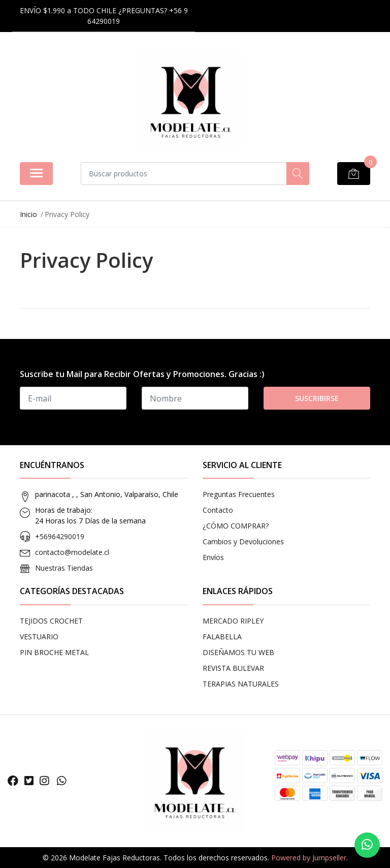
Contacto (218, 510)
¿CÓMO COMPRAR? (236, 526)
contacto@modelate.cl (72, 552)
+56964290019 (60, 536)
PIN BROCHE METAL (54, 652)
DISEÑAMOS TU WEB (238, 652)
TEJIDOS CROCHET (51, 621)
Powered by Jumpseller (309, 858)
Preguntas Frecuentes (239, 494)
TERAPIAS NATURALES (241, 684)
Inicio (28, 214)
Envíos (213, 557)
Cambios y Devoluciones (243, 541)
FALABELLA (222, 637)
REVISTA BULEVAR (233, 668)
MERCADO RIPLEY (233, 621)
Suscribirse (317, 398)
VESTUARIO (39, 637)
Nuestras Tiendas (64, 568)
